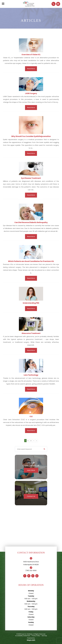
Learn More (31, 470)
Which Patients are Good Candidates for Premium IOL (31, 261)
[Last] (36, 441)
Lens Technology (31, 375)
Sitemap (44, 636)
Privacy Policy (36, 636)
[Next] (34, 441)
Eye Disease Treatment (31, 178)
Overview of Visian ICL (31, 55)
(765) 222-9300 (31, 571)
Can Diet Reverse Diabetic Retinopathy (31, 222)
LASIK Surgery (31, 93)
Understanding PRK (31, 303)
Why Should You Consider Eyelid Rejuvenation (31, 136)
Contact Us (31, 496)
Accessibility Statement (23, 636)
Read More (31, 69)
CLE (31, 416)
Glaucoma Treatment (31, 333)
